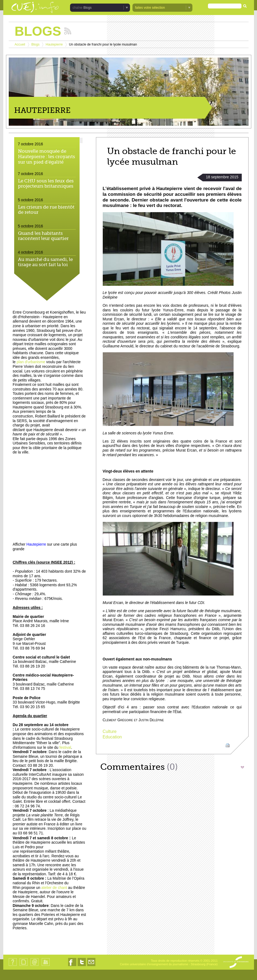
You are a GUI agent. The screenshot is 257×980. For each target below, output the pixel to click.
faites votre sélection (150, 8)
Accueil (20, 44)
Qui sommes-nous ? (13, 966)
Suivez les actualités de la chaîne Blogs (68, 31)
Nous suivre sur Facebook (72, 966)
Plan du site (23, 966)
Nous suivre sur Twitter (82, 966)
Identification (46, 966)
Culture (110, 731)
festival (65, 748)
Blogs (87, 8)
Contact (34, 966)
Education (112, 737)
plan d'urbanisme (31, 362)
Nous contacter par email (91, 966)
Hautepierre (54, 44)
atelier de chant (54, 888)
